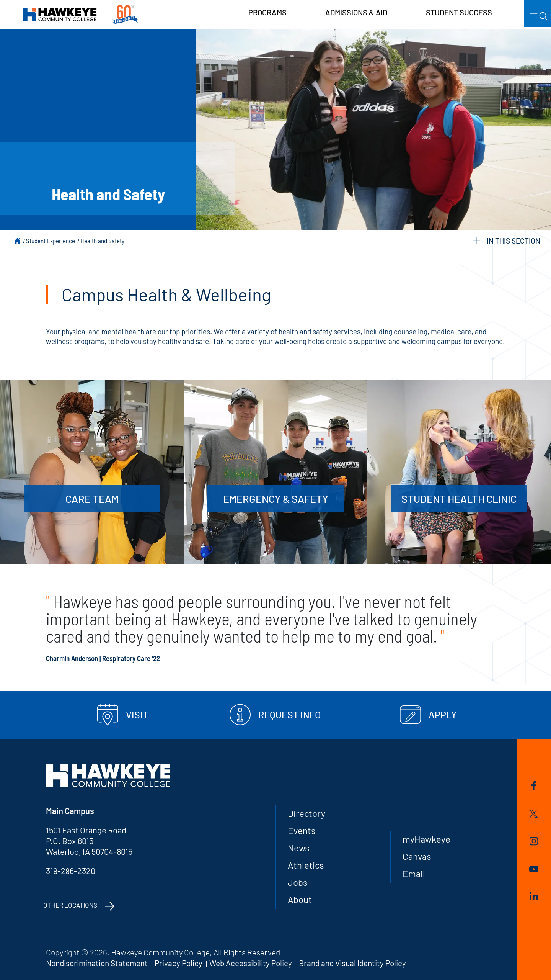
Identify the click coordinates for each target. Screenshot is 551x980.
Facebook (534, 785)
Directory (306, 813)
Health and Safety (102, 241)
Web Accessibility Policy (251, 963)
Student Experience (51, 241)
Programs (267, 12)
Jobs (298, 882)
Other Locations (70, 905)
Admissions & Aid (356, 12)
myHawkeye (426, 839)
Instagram (534, 841)
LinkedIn (534, 896)
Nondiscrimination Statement (97, 963)
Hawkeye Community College (80, 14)
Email (414, 873)
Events (302, 830)
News (299, 848)
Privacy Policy (179, 963)
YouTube (534, 869)
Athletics (306, 865)
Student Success (459, 12)
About (300, 899)
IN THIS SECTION (506, 241)
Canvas (417, 856)
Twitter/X (534, 814)
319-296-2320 (71, 870)
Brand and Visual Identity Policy (352, 963)
